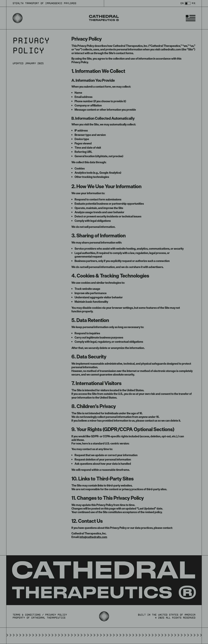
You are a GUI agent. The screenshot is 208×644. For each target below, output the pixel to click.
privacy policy (56, 615)
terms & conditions (27, 615)
